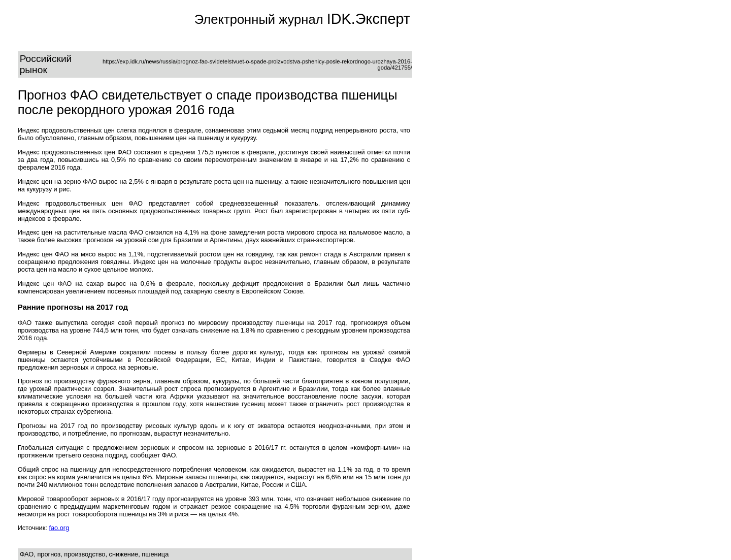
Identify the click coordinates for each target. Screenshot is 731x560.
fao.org (59, 528)
